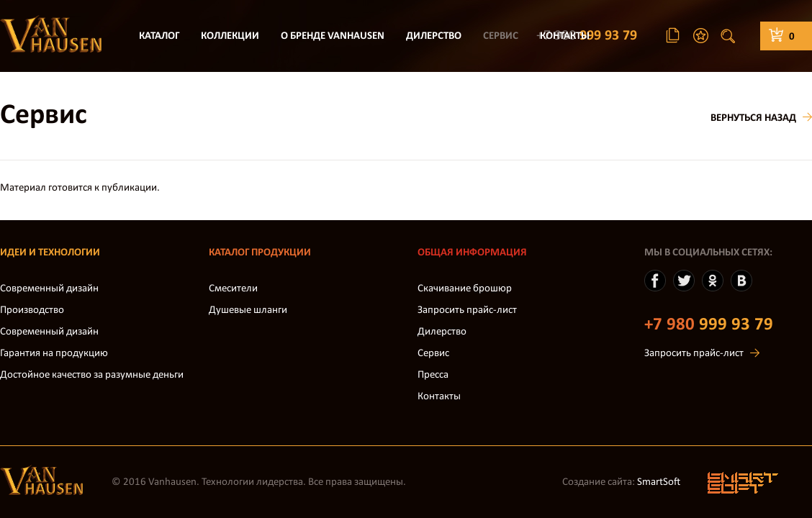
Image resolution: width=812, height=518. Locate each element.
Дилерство (434, 36)
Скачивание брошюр (465, 289)
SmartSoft (659, 482)
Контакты (565, 36)
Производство (32, 310)
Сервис (501, 36)
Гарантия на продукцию (54, 354)
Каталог (159, 36)
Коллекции (230, 36)
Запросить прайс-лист (467, 310)
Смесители (233, 289)
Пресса (433, 375)
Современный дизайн (49, 289)
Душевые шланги (248, 310)
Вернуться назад (753, 118)
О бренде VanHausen (333, 36)
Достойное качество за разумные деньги (92, 375)
